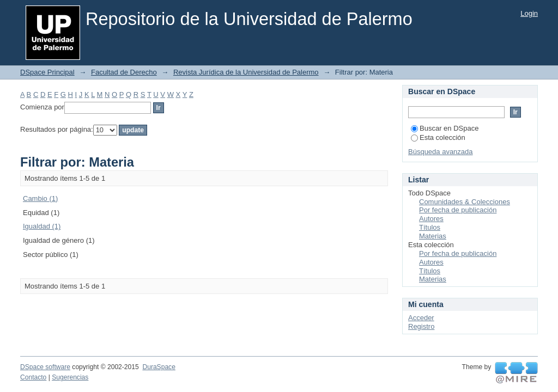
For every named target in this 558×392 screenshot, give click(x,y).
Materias (433, 236)
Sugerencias (70, 377)
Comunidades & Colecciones (465, 202)
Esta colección (438, 137)
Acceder (421, 318)
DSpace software (45, 367)
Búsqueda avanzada (441, 152)
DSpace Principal (47, 72)
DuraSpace (159, 367)
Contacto (33, 377)
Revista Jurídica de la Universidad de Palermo (246, 72)
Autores (431, 219)
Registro (421, 326)
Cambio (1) (40, 198)
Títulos (430, 227)
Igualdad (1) (42, 226)
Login (529, 13)
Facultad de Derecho (124, 72)
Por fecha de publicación (458, 210)
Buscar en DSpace (445, 128)
